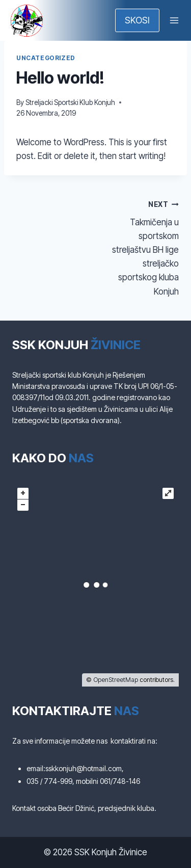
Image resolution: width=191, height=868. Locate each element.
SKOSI (137, 20)
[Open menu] (174, 20)
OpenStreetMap (116, 680)
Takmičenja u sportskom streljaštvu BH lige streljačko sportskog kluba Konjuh (142, 247)
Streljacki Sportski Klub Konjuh (70, 102)
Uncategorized (46, 58)
